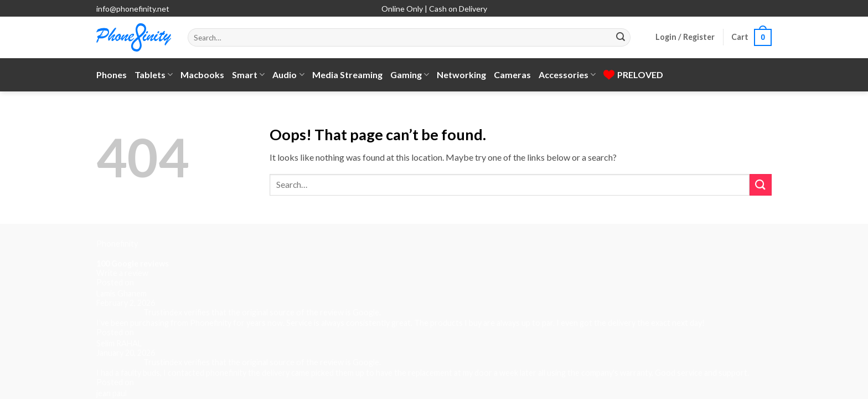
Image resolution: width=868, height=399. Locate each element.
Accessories (567, 75)
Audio (288, 75)
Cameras (512, 75)
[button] (685, 37)
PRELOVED (633, 75)
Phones (112, 75)
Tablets (154, 75)
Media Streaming (347, 75)
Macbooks (202, 75)
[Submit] (621, 38)
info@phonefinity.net (133, 9)
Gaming (410, 75)
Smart (248, 75)
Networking (461, 75)
